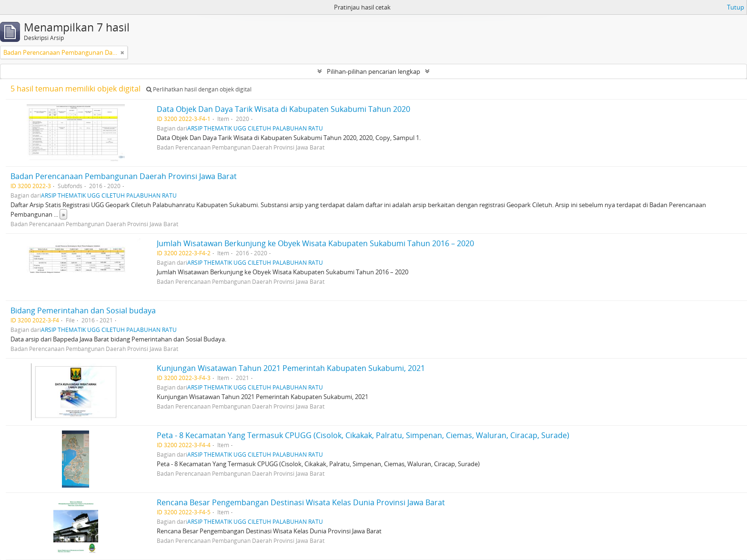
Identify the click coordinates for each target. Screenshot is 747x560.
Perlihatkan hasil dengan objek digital (199, 89)
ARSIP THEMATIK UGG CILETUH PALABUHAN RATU (255, 128)
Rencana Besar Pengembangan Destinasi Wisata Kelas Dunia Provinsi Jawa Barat (301, 502)
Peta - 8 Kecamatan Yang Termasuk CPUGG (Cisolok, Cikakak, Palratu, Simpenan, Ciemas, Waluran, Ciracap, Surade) (363, 435)
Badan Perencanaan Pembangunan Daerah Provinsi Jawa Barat (124, 176)
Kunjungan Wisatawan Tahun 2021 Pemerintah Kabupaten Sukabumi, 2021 (291, 368)
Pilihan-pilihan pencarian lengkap (373, 71)
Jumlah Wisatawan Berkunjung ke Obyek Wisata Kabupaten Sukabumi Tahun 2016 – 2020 (315, 243)
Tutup (736, 7)
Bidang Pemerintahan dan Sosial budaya (83, 310)
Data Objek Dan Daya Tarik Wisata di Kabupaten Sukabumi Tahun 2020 (283, 109)
